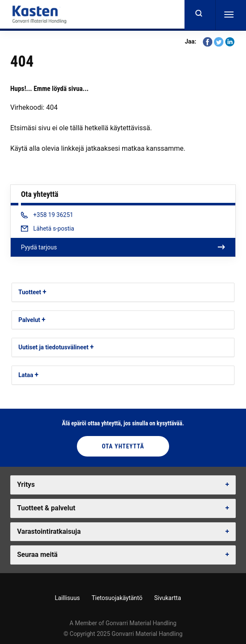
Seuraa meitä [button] (37, 555)
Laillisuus (67, 598)
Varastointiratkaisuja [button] (49, 531)
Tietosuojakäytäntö (117, 598)
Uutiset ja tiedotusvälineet (53, 347)
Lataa (26, 375)
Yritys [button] (26, 484)
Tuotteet (30, 292)
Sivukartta (168, 598)
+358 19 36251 (47, 215)
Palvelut (29, 320)
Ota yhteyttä (123, 446)
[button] (45, 292)
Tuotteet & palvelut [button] (46, 508)
